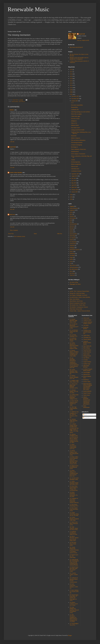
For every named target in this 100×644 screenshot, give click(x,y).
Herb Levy (12, 215)
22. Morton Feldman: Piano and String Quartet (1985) (74, 453)
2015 (71, 76)
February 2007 (75, 190)
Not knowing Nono (76, 162)
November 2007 (75, 99)
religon (71, 257)
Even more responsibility (77, 105)
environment (73, 218)
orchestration (73, 244)
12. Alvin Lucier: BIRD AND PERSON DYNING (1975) (74, 386)
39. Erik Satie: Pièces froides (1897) (73, 544)
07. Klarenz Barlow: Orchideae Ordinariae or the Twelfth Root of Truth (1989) (74, 353)
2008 (71, 92)
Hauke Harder (87, 354)
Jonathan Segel (87, 364)
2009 (71, 90)
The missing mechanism (77, 142)
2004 (71, 199)
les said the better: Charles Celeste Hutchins (80, 297)
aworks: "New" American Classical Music (79, 291)
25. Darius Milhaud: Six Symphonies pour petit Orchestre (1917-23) (74, 473)
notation (72, 240)
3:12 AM (12, 167)
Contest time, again (76, 116)
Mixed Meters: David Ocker (76, 301)
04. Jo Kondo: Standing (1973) (73, 336)
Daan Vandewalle (87, 346)
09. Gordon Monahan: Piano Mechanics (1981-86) (74, 372)
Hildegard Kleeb (87, 356)
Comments (86, 418)
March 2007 (74, 187)
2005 (71, 197)
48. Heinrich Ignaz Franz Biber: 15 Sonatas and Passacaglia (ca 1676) (74, 598)
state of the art (22, 101)
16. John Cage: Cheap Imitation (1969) (73, 408)
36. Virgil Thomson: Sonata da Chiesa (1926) (74, 528)
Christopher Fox (87, 337)
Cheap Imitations (74, 208)
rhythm (71, 259)
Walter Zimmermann (86, 407)
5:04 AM (12, 227)
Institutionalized (75, 152)
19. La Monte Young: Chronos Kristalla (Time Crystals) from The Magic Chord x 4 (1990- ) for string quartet (74, 428)
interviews (72, 226)
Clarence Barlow (87, 339)
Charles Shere (86, 335)
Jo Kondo (85, 360)
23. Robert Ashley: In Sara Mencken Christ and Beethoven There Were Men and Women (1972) (74, 460)
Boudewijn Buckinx (86, 328)
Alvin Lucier (86, 318)
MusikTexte (86, 380)
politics (71, 252)
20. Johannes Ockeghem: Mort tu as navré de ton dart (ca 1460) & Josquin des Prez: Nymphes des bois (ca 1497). (74, 438)
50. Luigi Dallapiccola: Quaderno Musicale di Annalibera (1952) (74, 610)
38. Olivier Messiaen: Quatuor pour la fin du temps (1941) (74, 538)
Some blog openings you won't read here (81, 112)
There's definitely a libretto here (79, 149)
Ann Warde (86, 325)
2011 (71, 85)
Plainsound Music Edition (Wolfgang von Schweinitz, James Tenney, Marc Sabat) (88, 386)
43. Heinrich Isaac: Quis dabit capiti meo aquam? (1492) (74, 569)
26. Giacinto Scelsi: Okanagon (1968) (74, 479)
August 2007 (75, 176)
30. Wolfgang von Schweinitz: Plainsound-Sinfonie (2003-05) (74, 500)
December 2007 (75, 96)
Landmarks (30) (75, 110)
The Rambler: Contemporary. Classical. (79, 307)
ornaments (72, 246)
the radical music (74, 269)
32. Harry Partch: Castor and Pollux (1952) (74, 509)
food (71, 220)
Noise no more (75, 166)
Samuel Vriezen (87, 393)
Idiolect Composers (76, 138)
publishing (72, 254)
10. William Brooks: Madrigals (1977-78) (74, 377)
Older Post (60, 234)
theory (71, 271)
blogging (72, 206)
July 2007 (74, 178)
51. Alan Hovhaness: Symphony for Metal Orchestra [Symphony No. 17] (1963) (73, 618)
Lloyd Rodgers (87, 372)
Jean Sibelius (86, 358)
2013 (71, 81)
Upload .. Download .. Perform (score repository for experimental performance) (87, 401)
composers (72, 210)
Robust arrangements (76, 164)
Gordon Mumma (87, 352)
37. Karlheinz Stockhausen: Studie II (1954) (73, 533)
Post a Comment (14, 230)
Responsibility (74, 107)
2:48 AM (12, 142)
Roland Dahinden (87, 391)
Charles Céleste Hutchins (16, 173)
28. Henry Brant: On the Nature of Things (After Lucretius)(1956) (74, 488)
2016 (71, 74)
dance (71, 214)
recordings (72, 255)
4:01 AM (12, 209)
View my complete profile (83, 40)
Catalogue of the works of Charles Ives (87, 332)
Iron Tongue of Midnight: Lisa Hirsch (78, 295)
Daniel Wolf (13, 147)
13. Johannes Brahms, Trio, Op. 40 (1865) (74, 391)
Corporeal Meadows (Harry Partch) (87, 343)
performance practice (75, 250)
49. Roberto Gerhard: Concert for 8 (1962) (74, 604)
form (71, 222)
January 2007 (75, 192)
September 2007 (75, 174)
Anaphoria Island (87, 320)
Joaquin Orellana (87, 362)
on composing (73, 242)
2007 (71, 94)
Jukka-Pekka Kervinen (86, 366)
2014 (71, 79)
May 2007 (74, 183)
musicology (72, 236)
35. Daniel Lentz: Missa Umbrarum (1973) (74, 523)
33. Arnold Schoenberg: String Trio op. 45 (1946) (74, 514)
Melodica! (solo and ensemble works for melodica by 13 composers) (79, 58)
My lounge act (74, 147)
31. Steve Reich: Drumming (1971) (74, 505)
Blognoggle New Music (75, 284)
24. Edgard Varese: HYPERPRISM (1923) (74, 467)
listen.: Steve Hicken (75, 299)
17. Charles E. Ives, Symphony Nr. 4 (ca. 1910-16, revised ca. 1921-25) (74, 415)
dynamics (72, 216)
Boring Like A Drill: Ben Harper (77, 293)
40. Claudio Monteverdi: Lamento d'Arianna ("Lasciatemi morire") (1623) (74, 550)
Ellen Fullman (87, 348)
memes (71, 230)
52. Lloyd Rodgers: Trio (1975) (74, 624)
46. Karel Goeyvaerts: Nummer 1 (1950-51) (74, 586)
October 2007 (75, 101)
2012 (71, 83)
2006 (71, 195)
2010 (71, 88)
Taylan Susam (86, 395)
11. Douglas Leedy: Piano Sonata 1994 (74, 381)
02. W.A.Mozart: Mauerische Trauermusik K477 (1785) (74, 326)
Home (35, 234)
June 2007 (74, 181)
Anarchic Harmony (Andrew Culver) (88, 323)
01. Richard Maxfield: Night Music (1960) (73, 321)
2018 (71, 70)
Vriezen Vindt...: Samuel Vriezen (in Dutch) (80, 311)
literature (72, 228)
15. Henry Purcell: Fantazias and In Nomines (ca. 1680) (74, 403)
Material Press (87, 374)
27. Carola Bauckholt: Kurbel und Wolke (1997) (74, 483)
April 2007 (74, 185)
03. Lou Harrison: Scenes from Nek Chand (74, 332)
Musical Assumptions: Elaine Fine (78, 303)
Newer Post (11, 234)
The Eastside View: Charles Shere (78, 305)
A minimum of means (76, 171)
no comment (73, 238)
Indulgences (74, 121)
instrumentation (73, 224)
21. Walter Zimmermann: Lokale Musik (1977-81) (73, 447)
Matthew (12, 110)
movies (71, 232)
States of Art (74, 123)
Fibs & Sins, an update (76, 114)
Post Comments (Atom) (20, 236)
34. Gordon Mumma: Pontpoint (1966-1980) (74, 519)
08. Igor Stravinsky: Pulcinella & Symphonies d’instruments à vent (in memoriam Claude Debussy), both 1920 (74, 363)
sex (70, 263)
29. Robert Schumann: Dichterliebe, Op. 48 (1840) (74, 494)
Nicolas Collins (87, 382)
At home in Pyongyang (76, 145)
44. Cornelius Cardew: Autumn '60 (74, 574)
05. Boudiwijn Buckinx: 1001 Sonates (73, 340)
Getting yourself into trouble (78, 130)
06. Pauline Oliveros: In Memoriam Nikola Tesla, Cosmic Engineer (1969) (74, 346)
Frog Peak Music (87, 350)
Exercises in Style (75, 119)
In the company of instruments (78, 154)
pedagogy (72, 248)
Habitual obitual (75, 125)
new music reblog (74, 282)
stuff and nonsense (74, 267)
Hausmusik (74, 136)
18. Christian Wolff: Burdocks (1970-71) (74, 421)
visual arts (72, 275)
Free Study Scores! (76, 128)
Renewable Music (28, 9)
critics (71, 212)
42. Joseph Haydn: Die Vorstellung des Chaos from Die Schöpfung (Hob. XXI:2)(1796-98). (74, 562)
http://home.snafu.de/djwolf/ (76, 47)
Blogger (70, 635)
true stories (72, 273)
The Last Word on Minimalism (78, 140)
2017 (71, 72)
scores (71, 261)
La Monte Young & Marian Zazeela (88, 370)
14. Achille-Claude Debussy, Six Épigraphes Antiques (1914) (74, 397)
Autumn (73, 160)
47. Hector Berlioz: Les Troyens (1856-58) (74, 592)
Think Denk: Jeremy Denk (76, 309)
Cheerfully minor (75, 169)
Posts (85, 415)
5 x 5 (72, 103)
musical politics (15, 101)
